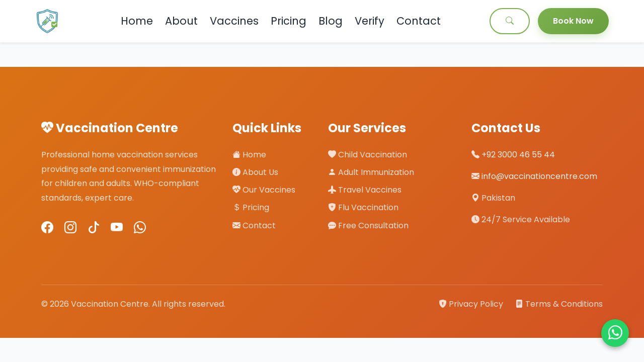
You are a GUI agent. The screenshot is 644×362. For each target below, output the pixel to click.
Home (137, 21)
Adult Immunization (371, 172)
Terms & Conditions (559, 304)
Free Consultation (368, 225)
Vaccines (234, 21)
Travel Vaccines (365, 190)
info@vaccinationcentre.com (539, 176)
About (181, 21)
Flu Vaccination (363, 207)
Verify (370, 21)
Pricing (289, 21)
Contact (419, 21)
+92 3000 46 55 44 (518, 155)
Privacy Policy (472, 304)
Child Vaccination (368, 155)
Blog (331, 21)
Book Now (573, 21)
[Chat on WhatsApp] (615, 333)
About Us (255, 172)
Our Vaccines (264, 190)
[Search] (510, 21)
